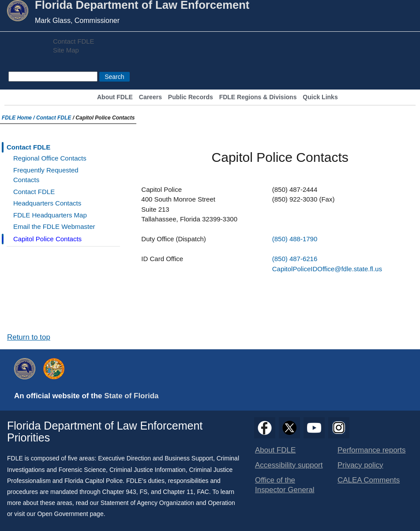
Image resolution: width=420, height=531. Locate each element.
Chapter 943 (119, 492)
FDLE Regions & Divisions (258, 97)
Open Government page (70, 514)
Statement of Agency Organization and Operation (168, 503)
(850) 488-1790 (295, 239)
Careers (150, 97)
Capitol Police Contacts (47, 239)
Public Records (191, 97)
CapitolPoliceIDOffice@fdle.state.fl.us (327, 269)
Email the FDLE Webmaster (54, 226)
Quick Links (320, 97)
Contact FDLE (73, 41)
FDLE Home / (19, 118)
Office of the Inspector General (285, 485)
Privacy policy (360, 465)
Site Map (66, 50)
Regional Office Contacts (50, 158)
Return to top (29, 337)
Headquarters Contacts (47, 203)
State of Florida (131, 396)
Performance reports (371, 450)
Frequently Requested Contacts (46, 175)
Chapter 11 (178, 492)
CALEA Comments (369, 480)
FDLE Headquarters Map (50, 215)
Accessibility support (289, 465)
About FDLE (115, 97)
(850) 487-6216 (295, 259)
